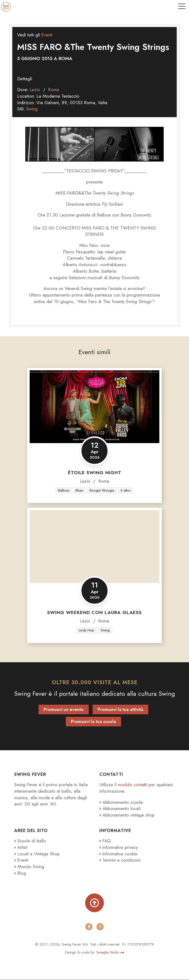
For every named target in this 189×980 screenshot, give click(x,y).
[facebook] (89, 927)
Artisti (21, 848)
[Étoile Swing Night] (94, 407)
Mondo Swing (31, 867)
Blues (79, 490)
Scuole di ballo (30, 841)
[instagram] (100, 927)
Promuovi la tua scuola (93, 722)
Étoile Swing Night (95, 473)
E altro (126, 490)
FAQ (105, 841)
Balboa (63, 490)
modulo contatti (134, 785)
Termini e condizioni (120, 860)
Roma (54, 90)
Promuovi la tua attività (120, 710)
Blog (20, 873)
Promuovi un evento (64, 710)
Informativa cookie (119, 854)
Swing (32, 109)
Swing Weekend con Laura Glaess (94, 613)
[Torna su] (94, 903)
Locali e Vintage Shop (39, 854)
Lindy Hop (86, 630)
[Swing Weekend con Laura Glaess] (94, 547)
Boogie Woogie (102, 490)
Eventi (47, 35)
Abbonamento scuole (122, 802)
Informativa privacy (119, 848)
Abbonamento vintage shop (128, 815)
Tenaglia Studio (110, 953)
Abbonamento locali (121, 809)
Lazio (35, 90)
